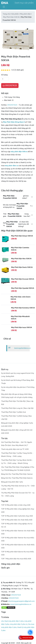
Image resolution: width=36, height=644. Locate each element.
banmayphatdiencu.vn (23, 348)
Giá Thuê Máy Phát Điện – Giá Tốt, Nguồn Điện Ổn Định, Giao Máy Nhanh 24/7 (17, 444)
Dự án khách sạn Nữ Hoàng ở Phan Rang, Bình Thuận (18, 382)
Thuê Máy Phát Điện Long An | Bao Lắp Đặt (17, 408)
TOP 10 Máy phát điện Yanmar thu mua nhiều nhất (18, 539)
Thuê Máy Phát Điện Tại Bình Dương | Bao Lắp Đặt (16, 418)
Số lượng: (5, 75)
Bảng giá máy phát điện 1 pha (12, 482)
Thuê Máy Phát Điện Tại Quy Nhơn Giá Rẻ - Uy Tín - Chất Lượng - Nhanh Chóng (17, 462)
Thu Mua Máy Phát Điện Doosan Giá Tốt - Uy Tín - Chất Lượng (18, 494)
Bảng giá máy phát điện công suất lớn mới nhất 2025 (17, 432)
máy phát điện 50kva (19, 152)
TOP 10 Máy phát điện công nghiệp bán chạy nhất (18, 510)
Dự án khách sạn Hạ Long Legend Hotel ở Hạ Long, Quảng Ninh (18, 375)
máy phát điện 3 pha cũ (19, 624)
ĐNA (5, 3)
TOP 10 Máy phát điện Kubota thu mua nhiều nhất (18, 553)
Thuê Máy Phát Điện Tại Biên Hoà (13, 412)
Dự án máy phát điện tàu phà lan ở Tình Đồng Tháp (18, 389)
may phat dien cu (12, 166)
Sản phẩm (15, 14)
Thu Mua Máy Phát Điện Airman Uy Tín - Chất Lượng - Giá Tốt (18, 487)
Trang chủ (6, 14)
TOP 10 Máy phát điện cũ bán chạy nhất (16, 505)
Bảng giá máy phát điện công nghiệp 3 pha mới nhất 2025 (17, 425)
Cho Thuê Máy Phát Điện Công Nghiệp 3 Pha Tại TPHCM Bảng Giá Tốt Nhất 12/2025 (18, 469)
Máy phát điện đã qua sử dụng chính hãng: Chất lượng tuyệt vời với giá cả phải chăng (17, 396)
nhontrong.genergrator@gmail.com (21, 601)
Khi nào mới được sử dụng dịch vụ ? (17, 206)
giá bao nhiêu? (16, 197)
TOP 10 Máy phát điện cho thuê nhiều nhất (17, 520)
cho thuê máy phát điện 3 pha (12, 621)
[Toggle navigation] (4, 7)
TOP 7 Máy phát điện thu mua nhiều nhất (16, 559)
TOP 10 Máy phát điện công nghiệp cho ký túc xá (17, 525)
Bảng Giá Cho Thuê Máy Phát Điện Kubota (17, 478)
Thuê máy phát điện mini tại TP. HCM (15, 449)
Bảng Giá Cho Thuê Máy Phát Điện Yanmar (17, 474)
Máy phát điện (25, 14)
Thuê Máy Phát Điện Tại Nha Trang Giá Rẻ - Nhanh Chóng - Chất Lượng (17, 455)
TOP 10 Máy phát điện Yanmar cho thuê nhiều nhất (18, 532)
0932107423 (10, 86)
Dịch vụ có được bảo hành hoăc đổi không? (16, 224)
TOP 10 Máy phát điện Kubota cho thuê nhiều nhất (18, 546)
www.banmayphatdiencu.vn (21, 604)
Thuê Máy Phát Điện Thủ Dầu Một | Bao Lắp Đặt (17, 403)
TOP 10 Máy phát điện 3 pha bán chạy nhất (17, 516)
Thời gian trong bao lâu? (17, 215)
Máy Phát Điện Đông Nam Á (14, 122)
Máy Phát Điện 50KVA (11, 17)
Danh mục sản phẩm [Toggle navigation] (24, 3)
